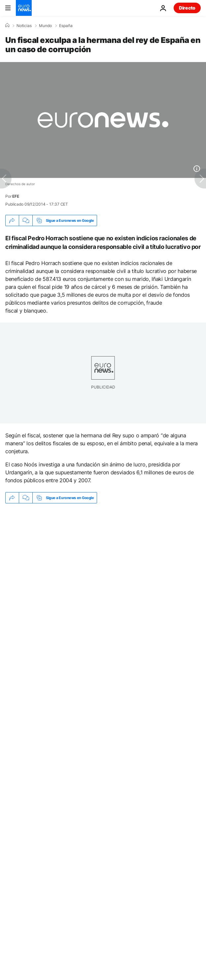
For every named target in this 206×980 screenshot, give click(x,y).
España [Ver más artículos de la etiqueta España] (59, 600)
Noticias (24, 26)
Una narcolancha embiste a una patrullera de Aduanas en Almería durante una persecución (89, 553)
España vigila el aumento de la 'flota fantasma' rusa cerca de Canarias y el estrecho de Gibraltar (94, 574)
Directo (187, 8)
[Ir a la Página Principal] (24, 8)
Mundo (45, 26)
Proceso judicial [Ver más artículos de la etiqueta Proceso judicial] (150, 600)
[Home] (7, 25)
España (66, 26)
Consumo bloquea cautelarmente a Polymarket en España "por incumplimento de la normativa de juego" (96, 532)
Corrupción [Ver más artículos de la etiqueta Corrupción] (100, 600)
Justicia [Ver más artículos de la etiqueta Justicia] (22, 600)
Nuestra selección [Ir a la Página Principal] (40, 945)
